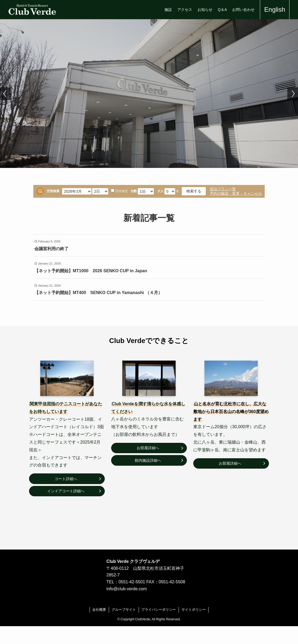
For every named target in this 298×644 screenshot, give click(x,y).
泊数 (134, 191)
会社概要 (99, 610)
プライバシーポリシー (159, 610)
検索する (194, 191)
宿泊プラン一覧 (223, 189)
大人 (160, 191)
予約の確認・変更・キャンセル (236, 193)
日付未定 (119, 191)
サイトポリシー (194, 610)
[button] (5, 94)
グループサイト (124, 610)
